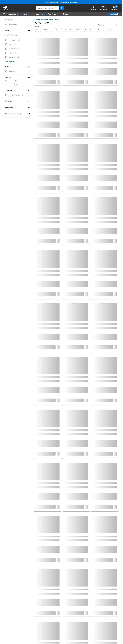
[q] (48, 8)
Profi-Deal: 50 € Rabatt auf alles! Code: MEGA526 (61, 2)
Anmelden (94, 8)
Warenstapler (114, 8)
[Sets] (66, 14)
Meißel (51, 19)
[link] (17, 20)
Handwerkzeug (44, 19)
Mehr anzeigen (10, 61)
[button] (94, 8)
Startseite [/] (36, 19)
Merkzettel (103, 8)
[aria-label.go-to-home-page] (5, 10)
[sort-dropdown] (108, 25)
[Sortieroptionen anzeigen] (116, 25)
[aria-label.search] (62, 8)
